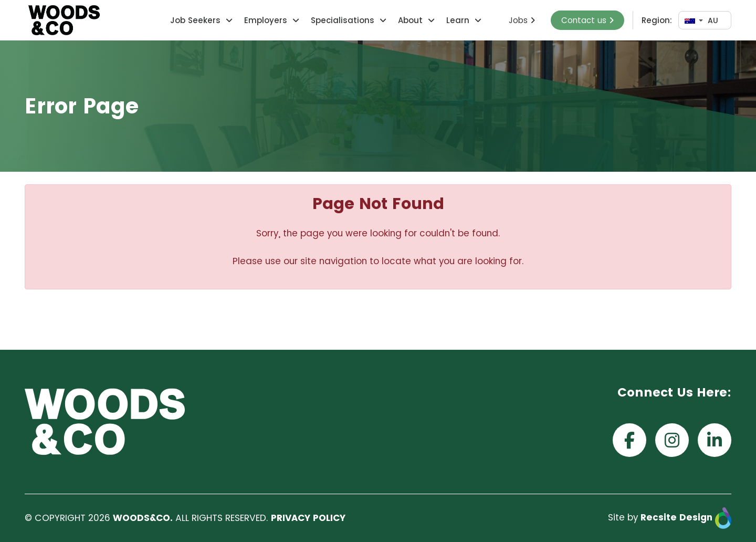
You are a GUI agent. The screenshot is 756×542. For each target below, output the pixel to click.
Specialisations (343, 20)
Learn (458, 20)
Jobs (522, 20)
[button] (228, 20)
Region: (657, 20)
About (410, 20)
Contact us (587, 20)
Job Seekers (195, 20)
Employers (266, 20)
